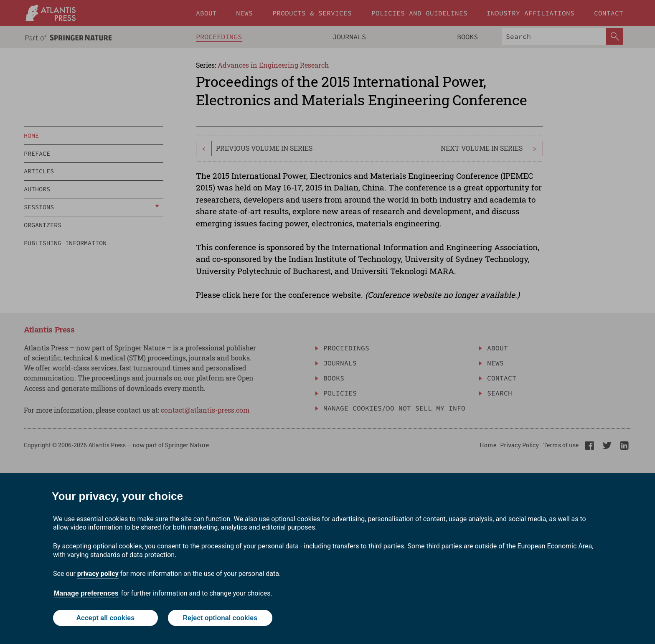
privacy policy (98, 574)
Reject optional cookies (220, 618)
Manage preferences (86, 593)
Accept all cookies (105, 618)
